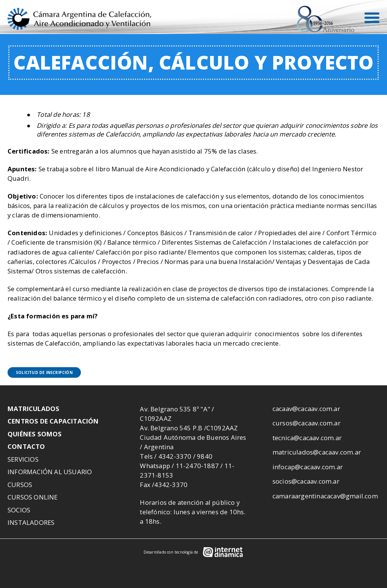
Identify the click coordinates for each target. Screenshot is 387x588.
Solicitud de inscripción (44, 372)
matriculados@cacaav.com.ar (317, 452)
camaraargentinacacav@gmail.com (325, 496)
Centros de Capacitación (53, 421)
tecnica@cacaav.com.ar (307, 438)
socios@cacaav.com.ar (306, 481)
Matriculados (33, 409)
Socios (19, 510)
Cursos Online (33, 497)
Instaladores (31, 522)
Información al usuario (50, 472)
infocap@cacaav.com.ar (308, 467)
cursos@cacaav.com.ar (307, 423)
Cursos (20, 485)
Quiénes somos (35, 434)
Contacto (26, 446)
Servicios (23, 459)
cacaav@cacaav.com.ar (306, 409)
